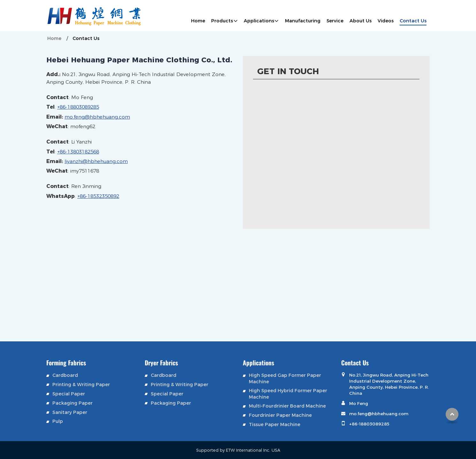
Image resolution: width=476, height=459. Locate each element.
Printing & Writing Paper (81, 384)
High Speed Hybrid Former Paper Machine (288, 393)
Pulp (58, 421)
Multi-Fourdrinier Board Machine (287, 406)
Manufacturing (303, 21)
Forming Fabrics (66, 363)
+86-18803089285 (78, 107)
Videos (386, 21)
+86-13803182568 (78, 152)
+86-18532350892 (98, 196)
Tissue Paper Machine (275, 424)
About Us (361, 21)
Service (335, 21)
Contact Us (413, 21)
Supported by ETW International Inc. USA (238, 450)
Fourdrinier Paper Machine (280, 415)
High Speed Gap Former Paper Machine (285, 378)
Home (198, 21)
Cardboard (65, 375)
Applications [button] (259, 21)
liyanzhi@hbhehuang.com (96, 161)
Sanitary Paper (70, 412)
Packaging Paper (73, 403)
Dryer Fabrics (161, 363)
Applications (258, 363)
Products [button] (222, 21)
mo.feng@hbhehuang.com (97, 117)
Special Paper (69, 394)
